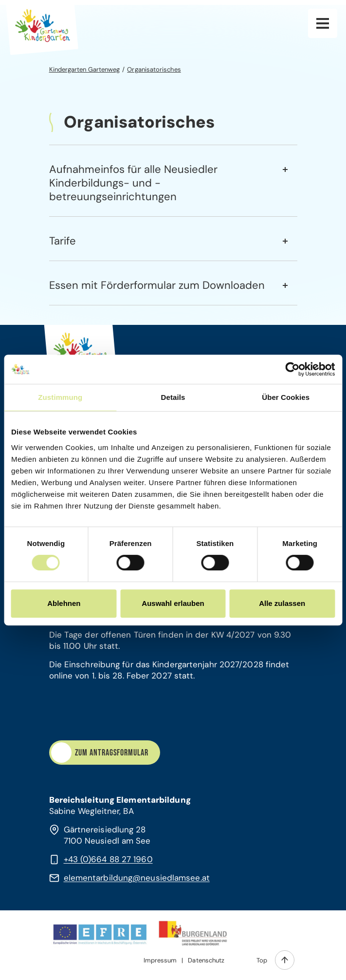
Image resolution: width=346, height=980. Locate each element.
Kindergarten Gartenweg (85, 69)
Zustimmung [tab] (60, 397)
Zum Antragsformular (112, 753)
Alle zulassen (282, 603)
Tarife (63, 241)
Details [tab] (173, 397)
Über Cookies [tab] (286, 397)
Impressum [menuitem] (160, 960)
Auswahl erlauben (173, 603)
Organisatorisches (154, 69)
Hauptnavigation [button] (323, 23)
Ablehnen (64, 603)
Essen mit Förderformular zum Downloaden (157, 285)
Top (262, 960)
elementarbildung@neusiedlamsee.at (137, 878)
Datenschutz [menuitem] (206, 960)
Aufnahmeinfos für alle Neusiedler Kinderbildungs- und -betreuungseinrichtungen (133, 183)
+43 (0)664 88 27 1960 (108, 859)
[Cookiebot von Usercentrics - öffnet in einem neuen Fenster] (292, 369)
